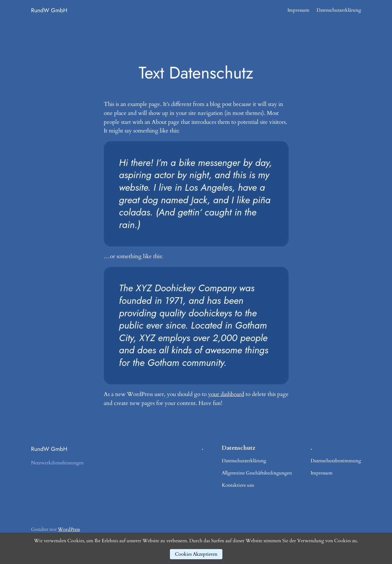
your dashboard (226, 394)
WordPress (69, 529)
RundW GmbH (49, 10)
